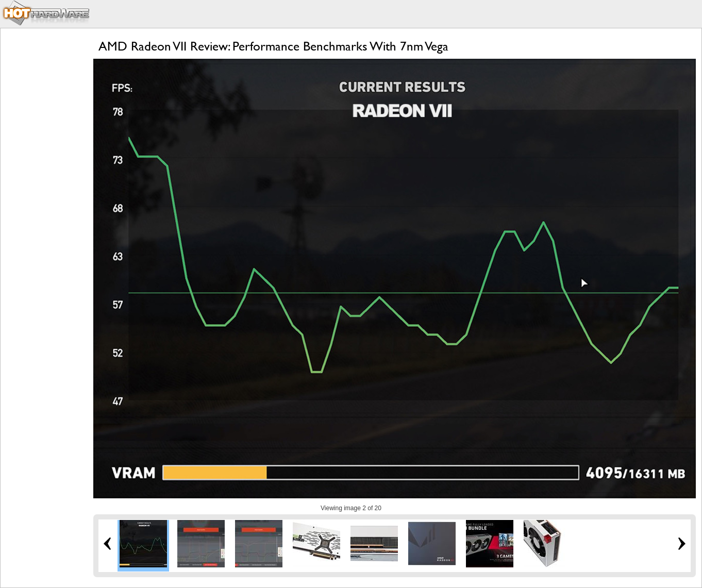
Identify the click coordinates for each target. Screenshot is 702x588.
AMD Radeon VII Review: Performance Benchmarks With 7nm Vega (273, 46)
